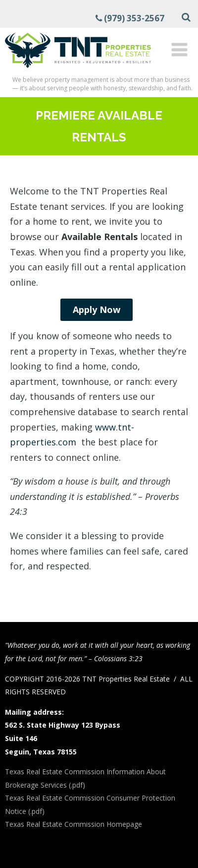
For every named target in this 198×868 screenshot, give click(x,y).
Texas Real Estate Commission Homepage (74, 824)
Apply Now (97, 310)
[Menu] (179, 49)
